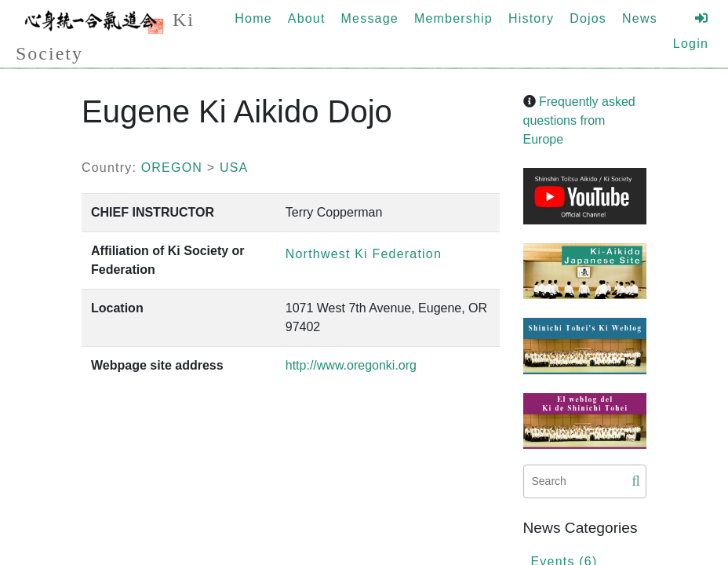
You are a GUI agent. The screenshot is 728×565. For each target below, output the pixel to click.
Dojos (588, 18)
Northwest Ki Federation (364, 254)
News (640, 18)
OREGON (172, 168)
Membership (453, 18)
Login (691, 31)
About (307, 18)
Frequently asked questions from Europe (579, 120)
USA (234, 168)
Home (253, 18)
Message (370, 18)
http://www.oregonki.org (351, 365)
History (531, 18)
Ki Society (105, 34)
